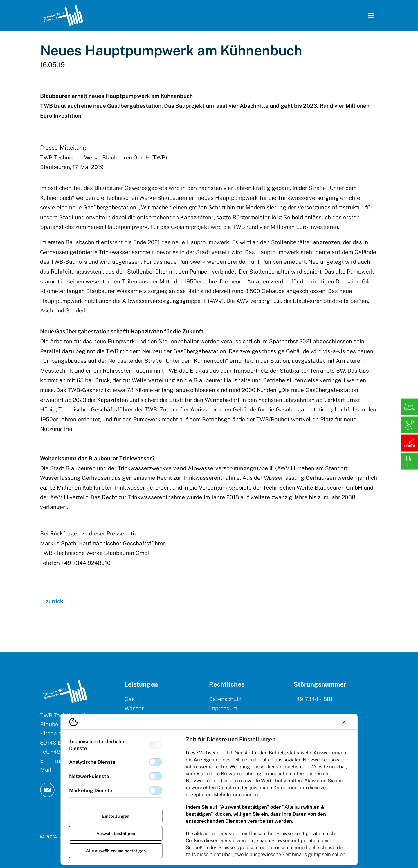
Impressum (223, 708)
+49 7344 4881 (313, 699)
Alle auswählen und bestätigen (116, 851)
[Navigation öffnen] (371, 15)
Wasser (134, 708)
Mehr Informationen (236, 795)
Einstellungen (116, 816)
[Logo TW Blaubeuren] (63, 15)
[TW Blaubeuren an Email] (47, 790)
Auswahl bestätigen (116, 833)
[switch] (155, 745)
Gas (130, 699)
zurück (55, 601)
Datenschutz (225, 699)
